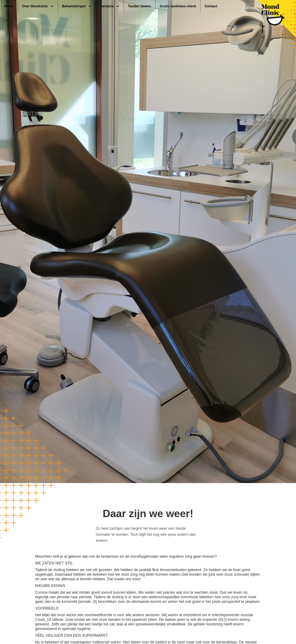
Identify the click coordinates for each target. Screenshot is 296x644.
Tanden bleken (140, 6)
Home (9, 6)
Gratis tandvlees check (178, 6)
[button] (38, 6)
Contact (211, 6)
